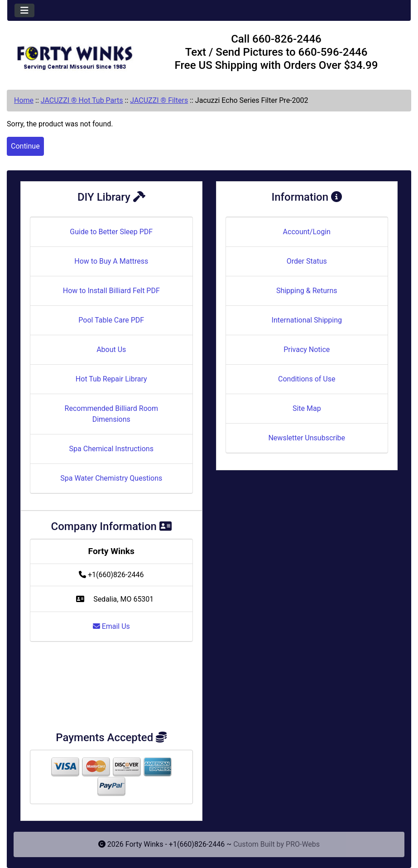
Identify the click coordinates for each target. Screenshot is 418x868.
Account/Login (307, 232)
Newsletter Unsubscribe (307, 438)
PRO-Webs (303, 844)
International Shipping (307, 320)
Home (24, 100)
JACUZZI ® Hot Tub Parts (82, 100)
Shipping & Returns (307, 291)
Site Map (307, 408)
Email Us (111, 626)
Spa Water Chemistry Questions (111, 478)
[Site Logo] (74, 54)
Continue (25, 146)
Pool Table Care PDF (111, 320)
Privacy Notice (307, 350)
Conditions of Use (307, 379)
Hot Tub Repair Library (111, 379)
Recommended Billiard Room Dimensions (111, 414)
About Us (111, 350)
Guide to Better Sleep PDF (111, 232)
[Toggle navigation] (24, 10)
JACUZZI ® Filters (159, 100)
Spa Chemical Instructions (111, 449)
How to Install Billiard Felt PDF (111, 291)
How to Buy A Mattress (111, 261)
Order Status (307, 261)
